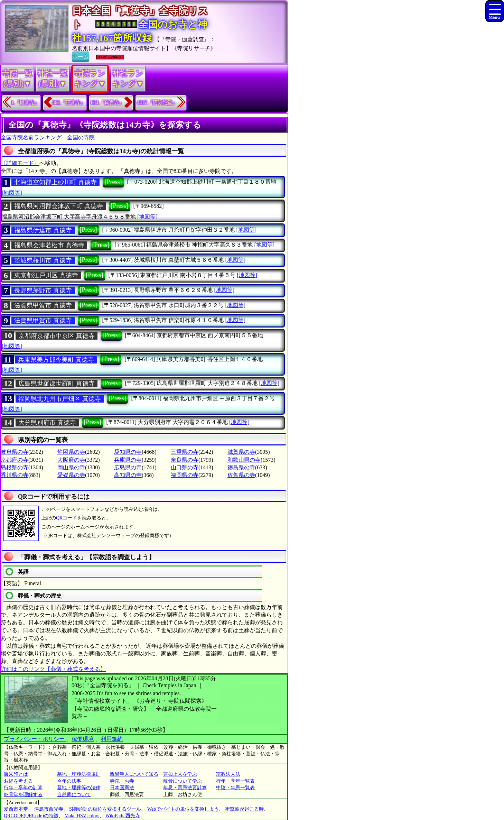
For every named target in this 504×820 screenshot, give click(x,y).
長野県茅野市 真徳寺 (43, 291)
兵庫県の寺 (128, 460)
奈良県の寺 (185, 460)
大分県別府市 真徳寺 (47, 423)
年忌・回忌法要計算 (185, 788)
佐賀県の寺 (241, 475)
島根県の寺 (15, 467)
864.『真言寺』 (107, 103)
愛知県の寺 (128, 452)
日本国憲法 (122, 788)
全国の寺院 (81, 137)
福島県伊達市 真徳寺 (43, 230)
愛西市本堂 (16, 809)
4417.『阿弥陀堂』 (157, 103)
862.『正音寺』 (69, 103)
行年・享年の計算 (23, 788)
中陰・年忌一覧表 (235, 788)
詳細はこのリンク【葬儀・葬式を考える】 (53, 669)
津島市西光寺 (49, 809)
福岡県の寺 (185, 475)
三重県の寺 (185, 452)
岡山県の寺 (71, 467)
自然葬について (74, 795)
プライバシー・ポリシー (35, 739)
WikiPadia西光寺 (123, 816)
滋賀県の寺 (241, 452)
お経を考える (18, 781)
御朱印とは (16, 774)
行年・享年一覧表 (235, 781)
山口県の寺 (185, 467)
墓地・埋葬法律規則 (79, 774)
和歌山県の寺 (244, 460)
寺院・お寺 (122, 781)
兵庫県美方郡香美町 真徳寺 (56, 360)
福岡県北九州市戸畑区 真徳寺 (60, 399)
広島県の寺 (128, 467)
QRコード (67, 518)
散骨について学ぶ (183, 781)
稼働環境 (83, 739)
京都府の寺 (15, 460)
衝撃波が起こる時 (244, 809)
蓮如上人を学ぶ (180, 774)
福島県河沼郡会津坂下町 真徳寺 (59, 206)
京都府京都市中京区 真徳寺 (57, 336)
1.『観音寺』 (25, 103)
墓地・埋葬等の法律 (79, 788)
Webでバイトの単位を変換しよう (183, 809)
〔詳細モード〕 (20, 163)
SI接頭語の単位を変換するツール (105, 809)
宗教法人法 (228, 774)
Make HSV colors (82, 816)
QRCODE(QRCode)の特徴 (31, 816)
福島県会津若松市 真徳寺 (49, 245)
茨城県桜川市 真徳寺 (43, 260)
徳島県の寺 (241, 467)
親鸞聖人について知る (134, 774)
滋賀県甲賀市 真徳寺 (43, 305)
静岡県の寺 (71, 452)
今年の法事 (69, 781)
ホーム (81, 56)
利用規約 (112, 739)
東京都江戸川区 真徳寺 (46, 275)
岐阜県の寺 (15, 452)
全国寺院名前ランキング (31, 137)
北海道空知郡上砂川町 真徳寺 (55, 182)
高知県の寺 (128, 475)
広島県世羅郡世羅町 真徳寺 (57, 384)
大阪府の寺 (71, 460)
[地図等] (12, 193)
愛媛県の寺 (71, 475)
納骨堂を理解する (23, 795)
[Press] (113, 182)
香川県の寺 (15, 475)
